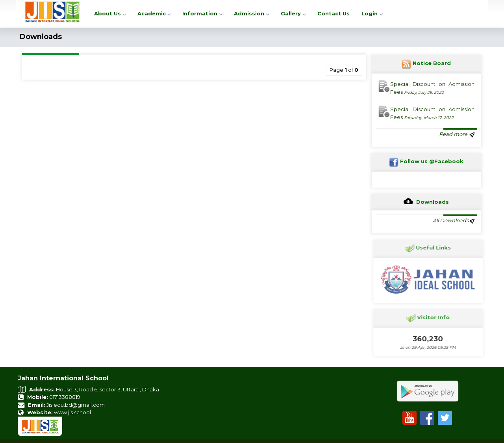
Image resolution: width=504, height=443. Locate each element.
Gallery (293, 13)
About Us (110, 13)
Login (372, 13)
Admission (251, 13)
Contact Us (334, 13)
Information (202, 13)
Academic (154, 13)
